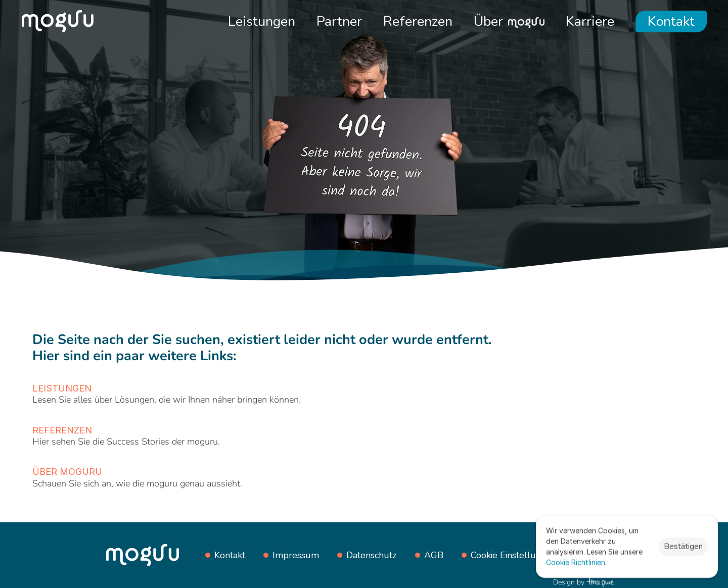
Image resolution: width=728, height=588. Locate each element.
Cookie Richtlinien (576, 562)
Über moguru (67, 472)
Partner (339, 21)
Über (488, 21)
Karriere (590, 21)
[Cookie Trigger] (514, 555)
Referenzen (418, 21)
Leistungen (262, 21)
